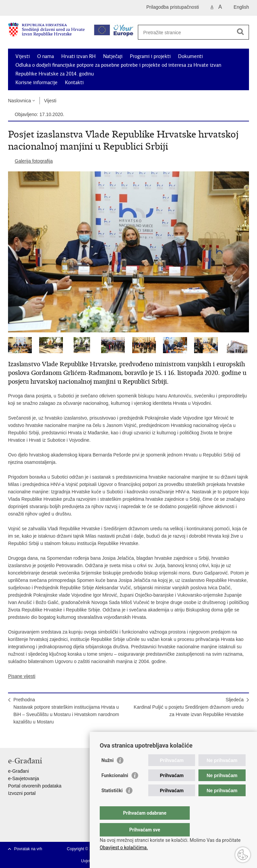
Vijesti (23, 56)
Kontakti (74, 83)
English (241, 7)
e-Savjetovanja (24, 778)
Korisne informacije (36, 83)
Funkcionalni (115, 789)
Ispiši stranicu (12, 737)
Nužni (107, 774)
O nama (46, 56)
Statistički (112, 804)
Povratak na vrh (28, 849)
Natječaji (113, 56)
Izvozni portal (22, 793)
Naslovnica (19, 101)
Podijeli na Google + (55, 737)
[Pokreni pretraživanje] (240, 32)
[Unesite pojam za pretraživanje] (191, 32)
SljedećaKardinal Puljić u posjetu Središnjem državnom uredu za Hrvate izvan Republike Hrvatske (189, 707)
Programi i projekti (150, 56)
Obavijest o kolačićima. (124, 848)
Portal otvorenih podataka (35, 786)
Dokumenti (190, 56)
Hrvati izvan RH (78, 56)
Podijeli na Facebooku (26, 737)
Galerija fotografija (34, 161)
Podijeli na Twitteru (40, 737)
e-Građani (18, 771)
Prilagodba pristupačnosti (173, 7)
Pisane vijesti (22, 676)
